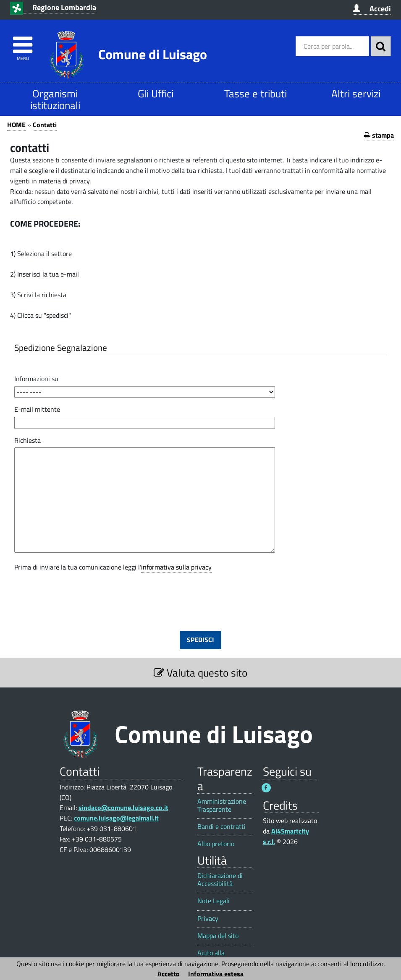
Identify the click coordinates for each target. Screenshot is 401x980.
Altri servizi (356, 93)
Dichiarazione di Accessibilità (220, 880)
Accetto (169, 974)
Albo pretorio (216, 844)
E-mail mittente (37, 409)
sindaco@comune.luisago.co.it (123, 808)
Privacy (208, 919)
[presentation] (201, 595)
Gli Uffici (156, 93)
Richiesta (28, 440)
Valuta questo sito (200, 673)
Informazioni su (36, 379)
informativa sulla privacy (176, 567)
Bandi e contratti (221, 827)
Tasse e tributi (256, 93)
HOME (16, 125)
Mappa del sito (218, 936)
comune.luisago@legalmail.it (116, 818)
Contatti (45, 125)
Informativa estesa (216, 974)
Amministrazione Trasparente (222, 805)
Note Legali (214, 901)
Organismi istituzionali (55, 99)
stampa (379, 135)
